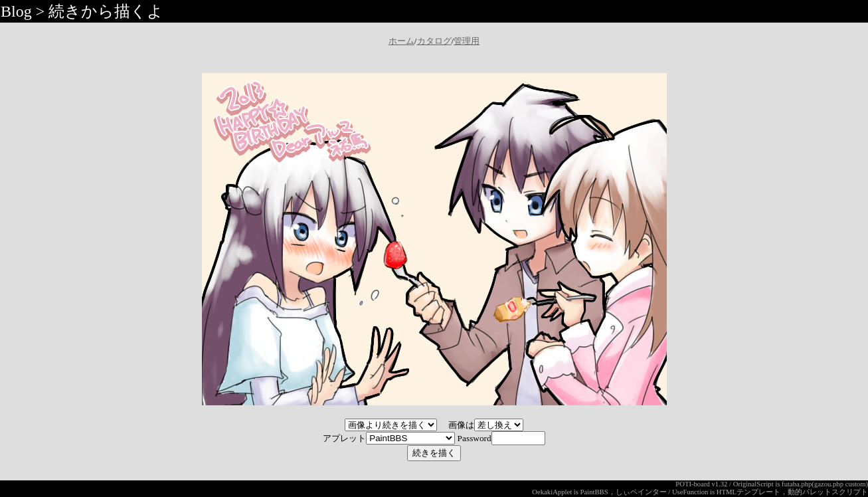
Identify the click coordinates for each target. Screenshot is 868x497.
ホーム (401, 41)
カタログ (434, 41)
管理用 (467, 41)
